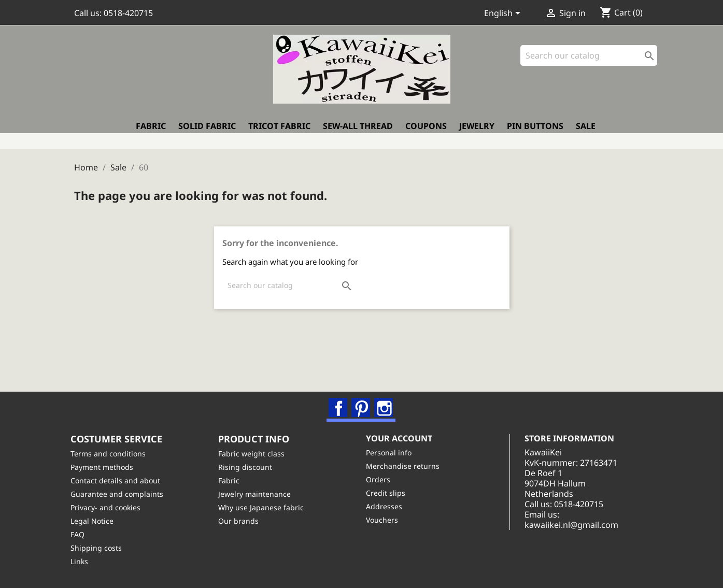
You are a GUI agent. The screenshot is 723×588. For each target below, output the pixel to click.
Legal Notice (96, 521)
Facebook (339, 402)
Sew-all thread (358, 133)
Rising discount (249, 467)
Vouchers (386, 520)
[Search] (589, 62)
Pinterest (362, 402)
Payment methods (105, 467)
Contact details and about (119, 481)
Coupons (426, 133)
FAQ (81, 534)
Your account (403, 438)
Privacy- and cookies (109, 507)
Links (83, 561)
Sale (586, 133)
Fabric (151, 133)
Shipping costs (100, 548)
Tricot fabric (279, 133)
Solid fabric (207, 133)
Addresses (388, 506)
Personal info (392, 453)
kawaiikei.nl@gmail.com (582, 525)
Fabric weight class (255, 454)
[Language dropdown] (504, 14)
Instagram (385, 402)
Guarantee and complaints (120, 494)
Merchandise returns (406, 466)
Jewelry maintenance (258, 494)
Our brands (242, 521)
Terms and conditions (112, 454)
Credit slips (389, 493)
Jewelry (477, 133)
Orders (382, 479)
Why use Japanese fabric (265, 507)
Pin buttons (535, 133)
